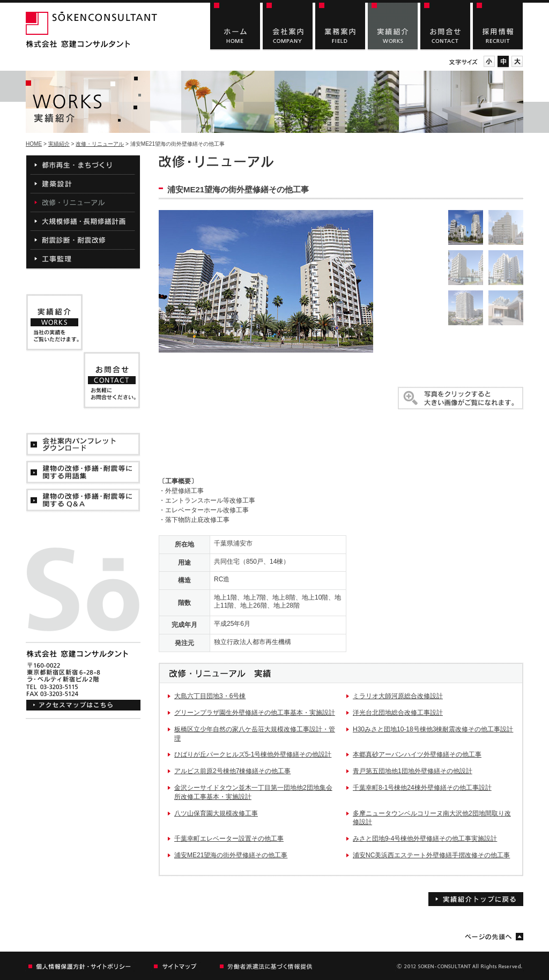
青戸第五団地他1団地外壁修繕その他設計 (413, 771)
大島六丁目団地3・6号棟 (210, 696)
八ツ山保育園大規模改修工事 (216, 813)
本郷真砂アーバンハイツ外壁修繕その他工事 (417, 754)
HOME (34, 144)
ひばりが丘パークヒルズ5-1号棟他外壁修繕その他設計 (253, 754)
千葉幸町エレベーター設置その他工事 (229, 839)
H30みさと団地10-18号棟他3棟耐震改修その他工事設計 (433, 729)
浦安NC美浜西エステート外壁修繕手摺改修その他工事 (431, 855)
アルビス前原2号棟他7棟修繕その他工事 (232, 771)
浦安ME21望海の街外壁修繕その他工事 (231, 855)
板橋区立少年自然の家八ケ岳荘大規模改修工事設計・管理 (255, 734)
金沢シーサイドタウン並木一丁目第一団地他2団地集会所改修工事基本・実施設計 (253, 792)
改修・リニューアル (100, 144)
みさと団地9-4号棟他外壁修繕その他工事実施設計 (425, 839)
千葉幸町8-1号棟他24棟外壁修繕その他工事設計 (422, 788)
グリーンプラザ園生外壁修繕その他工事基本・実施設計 (255, 713)
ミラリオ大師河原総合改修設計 (398, 696)
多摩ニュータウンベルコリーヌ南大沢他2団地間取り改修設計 (432, 818)
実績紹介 (59, 144)
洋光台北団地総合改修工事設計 (398, 713)
